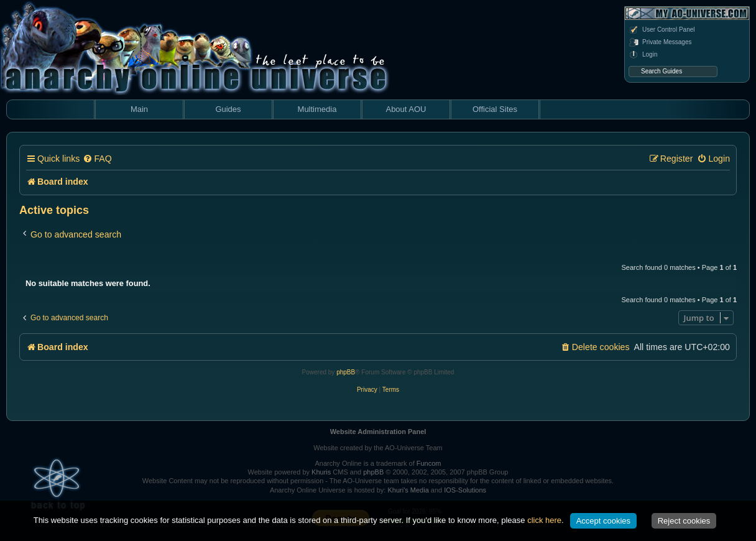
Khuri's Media (408, 490)
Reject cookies (684, 521)
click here (544, 520)
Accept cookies (603, 521)
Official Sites (495, 109)
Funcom (429, 463)
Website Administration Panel (378, 432)
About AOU (406, 109)
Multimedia (317, 109)
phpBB (346, 372)
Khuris (321, 472)
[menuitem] (97, 159)
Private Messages (660, 42)
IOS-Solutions (465, 490)
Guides (228, 109)
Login (643, 55)
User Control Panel (661, 30)
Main (139, 109)
